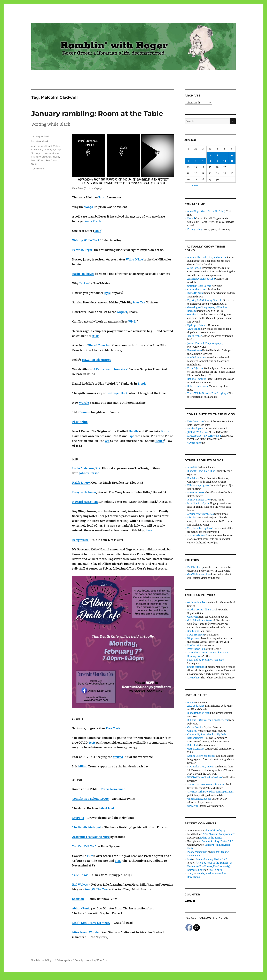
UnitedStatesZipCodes (199, 799)
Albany (191, 702)
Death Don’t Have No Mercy (91, 923)
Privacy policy (195, 229)
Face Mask (113, 728)
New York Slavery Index (200, 767)
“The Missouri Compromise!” (219, 834)
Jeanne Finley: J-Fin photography (205, 343)
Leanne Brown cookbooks (201, 756)
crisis (96, 336)
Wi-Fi (132, 321)
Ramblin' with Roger (43, 960)
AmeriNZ (192, 467)
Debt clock (193, 745)
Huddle (134, 431)
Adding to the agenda (211, 838)
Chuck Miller (52, 146)
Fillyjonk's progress (198, 485)
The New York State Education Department (210, 792)
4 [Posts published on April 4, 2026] (232, 155)
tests (92, 743)
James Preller (194, 336)
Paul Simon (52, 160)
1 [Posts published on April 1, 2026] (210, 155)
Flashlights (80, 422)
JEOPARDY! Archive (198, 432)
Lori (190, 859)
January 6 (49, 149)
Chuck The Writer (197, 290)
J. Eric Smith (194, 329)
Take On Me (80, 875)
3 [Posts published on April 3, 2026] (225, 155)
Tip (130, 436)
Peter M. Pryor (82, 250)
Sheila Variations (197, 667)
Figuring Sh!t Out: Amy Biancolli (205, 300)
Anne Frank (93, 221)
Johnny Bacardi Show (199, 500)
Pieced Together (99, 345)
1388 (118, 861)
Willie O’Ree (134, 259)
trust (34, 164)
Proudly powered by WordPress (92, 960)
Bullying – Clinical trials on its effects (208, 720)
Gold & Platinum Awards (201, 620)
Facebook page (195, 429)
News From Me (195, 635)
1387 (90, 856)
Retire (160, 441)
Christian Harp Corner (199, 286)
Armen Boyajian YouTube (201, 279)
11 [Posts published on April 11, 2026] (232, 161)
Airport (122, 312)
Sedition (78, 899)
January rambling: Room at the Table (97, 113)
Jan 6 (98, 231)
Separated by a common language (205, 660)
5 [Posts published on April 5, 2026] (188, 161)
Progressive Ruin (197, 649)
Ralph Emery (81, 483)
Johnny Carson (89, 473)
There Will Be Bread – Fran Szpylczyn (208, 393)
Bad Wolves (80, 885)
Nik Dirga (192, 518)
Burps (165, 431)
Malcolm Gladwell (41, 157)
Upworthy (193, 806)
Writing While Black (86, 240)
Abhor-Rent (81, 908)
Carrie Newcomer (113, 789)
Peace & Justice (195, 368)
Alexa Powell (194, 268)
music (56, 157)
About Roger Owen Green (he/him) (206, 211)
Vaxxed (118, 757)
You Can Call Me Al (85, 846)
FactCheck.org (195, 567)
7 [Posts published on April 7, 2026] (203, 161)
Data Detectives (196, 421)
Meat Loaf (107, 808)
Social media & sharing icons (114, 978)
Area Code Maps (196, 706)
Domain (85, 412)
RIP (98, 468)
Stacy (190, 874)
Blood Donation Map (198, 713)
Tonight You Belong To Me (90, 799)
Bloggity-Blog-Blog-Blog (201, 471)
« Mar (195, 186)
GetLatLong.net (196, 749)
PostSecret (193, 645)
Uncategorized (40, 141)
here (149, 530)
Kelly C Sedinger (196, 870)
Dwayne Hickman (84, 492)
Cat (107, 441)
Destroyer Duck (117, 393)
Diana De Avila (195, 293)
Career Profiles (195, 727)
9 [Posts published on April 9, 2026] (217, 161)
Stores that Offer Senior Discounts (206, 785)
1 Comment (38, 169)
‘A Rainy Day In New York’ (110, 369)
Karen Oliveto (195, 350)
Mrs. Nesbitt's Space (198, 503)
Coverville (37, 149)
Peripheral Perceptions (200, 528)
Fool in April (215, 870)
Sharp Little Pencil (197, 536)
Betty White (80, 540)
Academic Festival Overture (91, 837)
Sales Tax (139, 302)
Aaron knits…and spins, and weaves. (207, 257)
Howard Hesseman (85, 502)
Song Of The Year (96, 889)
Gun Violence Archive (199, 574)
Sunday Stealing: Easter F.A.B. (218, 841)
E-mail (191, 218)
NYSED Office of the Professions (205, 777)
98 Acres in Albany (197, 603)
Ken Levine (193, 631)
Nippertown (194, 638)
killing (83, 766)
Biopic (142, 384)
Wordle (84, 403)
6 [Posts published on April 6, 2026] (196, 161)
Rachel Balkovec (83, 274)
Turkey (84, 283)
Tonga (89, 207)
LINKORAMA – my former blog (204, 436)
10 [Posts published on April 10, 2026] (225, 161)
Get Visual (193, 315)
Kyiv (107, 293)
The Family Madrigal (86, 827)
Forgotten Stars (196, 493)
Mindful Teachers (197, 358)
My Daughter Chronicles (201, 514)
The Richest (194, 678)
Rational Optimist (197, 379)
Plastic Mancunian (197, 852)
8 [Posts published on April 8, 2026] (210, 161)
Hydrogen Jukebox (197, 325)
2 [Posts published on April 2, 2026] (217, 155)
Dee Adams (193, 478)
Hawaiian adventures (97, 360)
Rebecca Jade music (198, 386)
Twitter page (194, 443)
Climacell (192, 731)
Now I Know (38, 160)
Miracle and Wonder (86, 932)
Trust (102, 197)
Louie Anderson (83, 468)
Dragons (78, 818)
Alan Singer (38, 146)
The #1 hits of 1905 (215, 831)
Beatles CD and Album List (201, 610)
